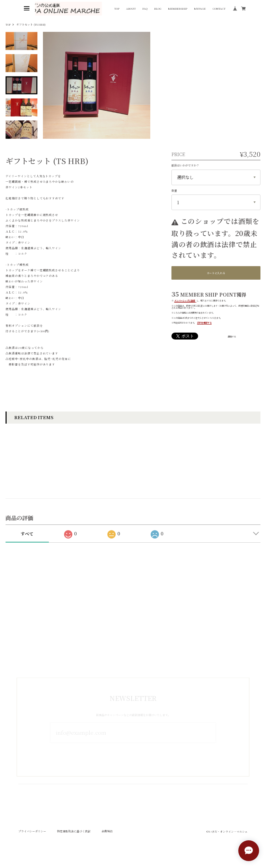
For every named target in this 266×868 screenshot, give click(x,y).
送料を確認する (204, 323)
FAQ (145, 9)
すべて (27, 540)
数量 (174, 191)
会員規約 (107, 837)
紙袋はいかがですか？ (185, 165)
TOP (117, 9)
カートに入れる (216, 273)
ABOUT (131, 9)
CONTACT (219, 9)
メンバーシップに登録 (185, 301)
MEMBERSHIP (178, 9)
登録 (133, 751)
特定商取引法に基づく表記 (74, 837)
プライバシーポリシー (32, 837)
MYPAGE (200, 9)
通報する (232, 337)
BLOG (158, 9)
